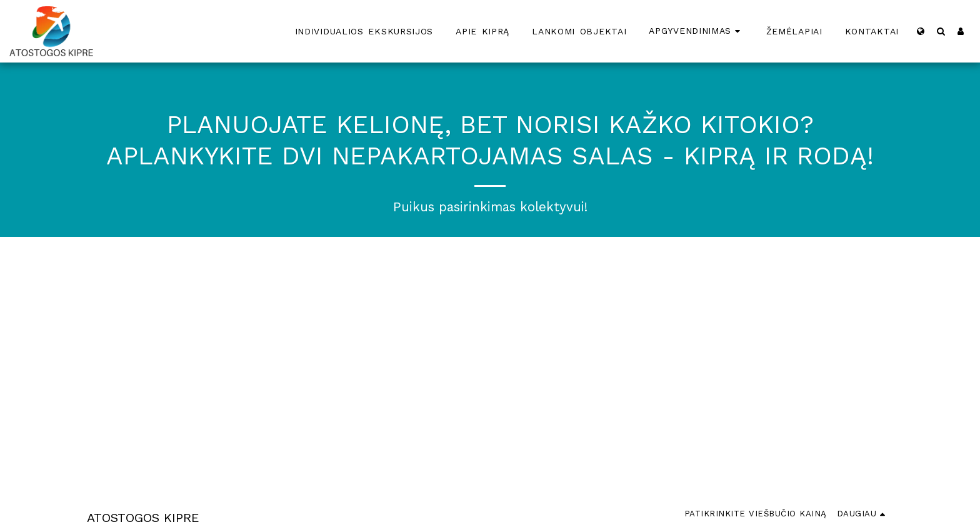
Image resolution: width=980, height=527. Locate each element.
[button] (941, 31)
